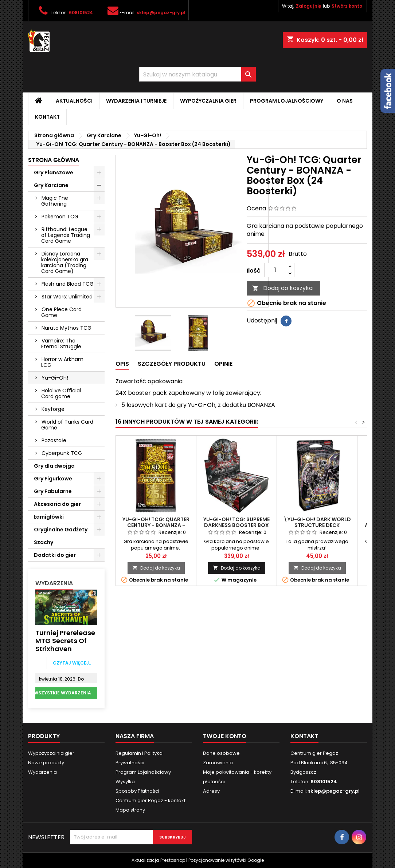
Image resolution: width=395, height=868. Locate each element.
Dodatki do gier (55, 555)
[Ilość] (275, 270)
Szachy (44, 542)
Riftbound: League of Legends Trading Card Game (66, 235)
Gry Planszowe (54, 173)
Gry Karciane (51, 185)
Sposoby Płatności (137, 791)
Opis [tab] (122, 364)
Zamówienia (218, 763)
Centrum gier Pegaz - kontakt (150, 800)
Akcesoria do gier (57, 504)
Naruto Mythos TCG (67, 328)
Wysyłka (125, 782)
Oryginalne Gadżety (61, 530)
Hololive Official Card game (61, 393)
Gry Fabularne (53, 491)
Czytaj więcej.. (72, 663)
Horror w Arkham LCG (62, 362)
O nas (345, 101)
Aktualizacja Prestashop (158, 860)
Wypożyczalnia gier (208, 101)
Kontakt (47, 117)
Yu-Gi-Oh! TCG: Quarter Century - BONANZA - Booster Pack (156, 525)
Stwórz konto (347, 6)
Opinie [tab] (223, 364)
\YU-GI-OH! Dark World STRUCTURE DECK (317, 522)
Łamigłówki (49, 517)
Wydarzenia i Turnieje (136, 101)
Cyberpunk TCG (62, 453)
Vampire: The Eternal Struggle (61, 344)
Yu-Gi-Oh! (55, 378)
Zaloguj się (308, 6)
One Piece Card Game (61, 312)
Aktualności (74, 101)
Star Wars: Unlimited (67, 297)
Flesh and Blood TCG (68, 284)
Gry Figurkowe (53, 479)
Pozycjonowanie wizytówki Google (226, 860)
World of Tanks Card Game (67, 425)
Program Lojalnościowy (287, 101)
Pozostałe (54, 440)
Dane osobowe (221, 753)
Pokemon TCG (60, 217)
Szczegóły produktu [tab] (172, 364)
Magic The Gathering (55, 201)
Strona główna (54, 160)
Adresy (211, 791)
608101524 (81, 13)
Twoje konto (225, 736)
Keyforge (53, 409)
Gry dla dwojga (54, 466)
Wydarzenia (54, 583)
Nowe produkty (46, 763)
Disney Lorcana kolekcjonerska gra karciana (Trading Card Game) (65, 262)
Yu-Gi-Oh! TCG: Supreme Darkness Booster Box (236, 522)
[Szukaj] (197, 74)
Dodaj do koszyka (282, 288)
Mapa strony (130, 810)
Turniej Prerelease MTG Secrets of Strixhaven (65, 641)
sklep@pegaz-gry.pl (161, 13)
